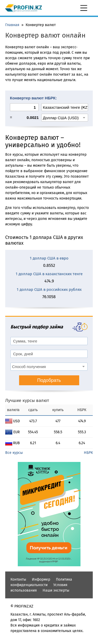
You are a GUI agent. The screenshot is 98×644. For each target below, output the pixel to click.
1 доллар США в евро (49, 258)
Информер (41, 579)
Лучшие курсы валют (27, 401)
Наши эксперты (56, 590)
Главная (12, 25)
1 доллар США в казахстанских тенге (49, 274)
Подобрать (49, 380)
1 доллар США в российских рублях (49, 290)
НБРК (88, 453)
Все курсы (14, 453)
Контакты (18, 579)
